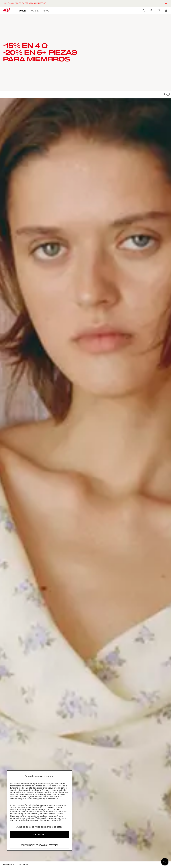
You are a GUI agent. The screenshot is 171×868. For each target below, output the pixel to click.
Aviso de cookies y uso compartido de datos (39, 827)
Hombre (34, 11)
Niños (46, 11)
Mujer (22, 11)
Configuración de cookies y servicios (40, 845)
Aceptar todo (39, 835)
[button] (85, 53)
